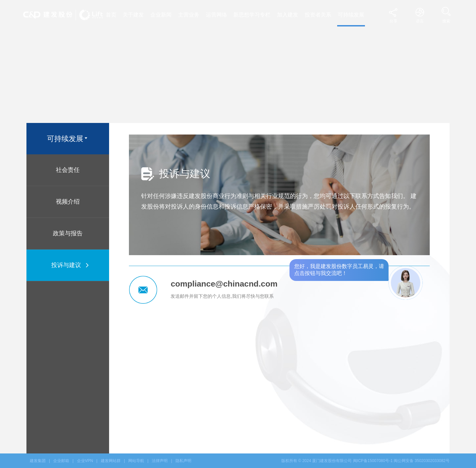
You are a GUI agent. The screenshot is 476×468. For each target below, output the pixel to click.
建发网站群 (111, 461)
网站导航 (136, 461)
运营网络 (217, 15)
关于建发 (133, 15)
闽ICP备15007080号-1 (373, 461)
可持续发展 (351, 15)
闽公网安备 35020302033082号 (422, 461)
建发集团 (38, 461)
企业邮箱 (61, 461)
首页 (111, 15)
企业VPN (85, 461)
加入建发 (288, 15)
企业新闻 (161, 15)
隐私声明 (183, 461)
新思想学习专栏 (252, 15)
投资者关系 (318, 15)
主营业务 (189, 15)
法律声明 (160, 461)
